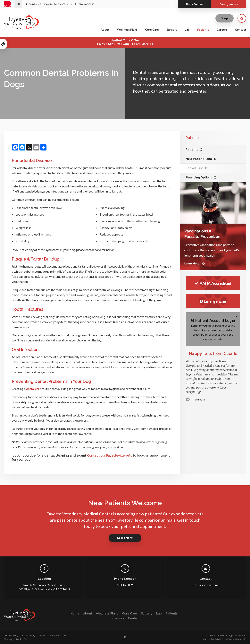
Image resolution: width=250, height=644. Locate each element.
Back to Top (22, 639)
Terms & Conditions (50, 635)
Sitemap (8, 639)
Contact (241, 30)
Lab (187, 30)
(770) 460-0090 (86, 4)
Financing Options (199, 177)
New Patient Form (199, 159)
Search (67, 635)
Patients (203, 30)
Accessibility (29, 635)
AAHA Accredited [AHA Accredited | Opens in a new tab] (213, 283)
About (105, 30)
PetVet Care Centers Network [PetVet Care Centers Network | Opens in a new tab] (230, 639)
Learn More (125, 538)
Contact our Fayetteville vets (110, 455)
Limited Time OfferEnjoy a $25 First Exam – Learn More (123, 42)
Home (75, 614)
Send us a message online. (206, 585)
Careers (222, 30)
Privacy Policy (11, 635)
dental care (34, 389)
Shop (225, 18)
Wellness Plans (127, 30)
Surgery (172, 30)
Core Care (152, 30)
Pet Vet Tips (194, 168)
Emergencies (228, 4)
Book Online (194, 4)
